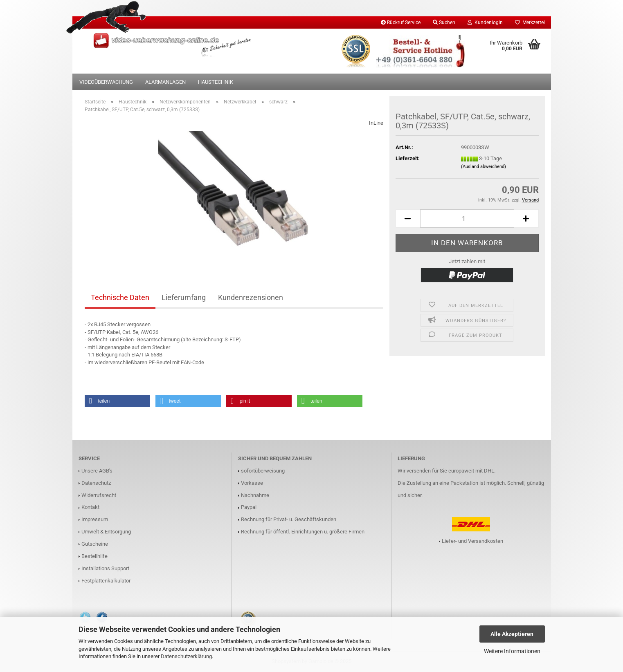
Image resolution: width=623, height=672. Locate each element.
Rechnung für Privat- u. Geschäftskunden (289, 519)
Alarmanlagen (165, 82)
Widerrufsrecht (99, 495)
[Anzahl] (467, 218)
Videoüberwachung (106, 82)
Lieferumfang (184, 297)
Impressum (95, 519)
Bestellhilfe (94, 556)
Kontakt (90, 507)
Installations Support (105, 568)
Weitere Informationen (512, 651)
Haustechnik (216, 82)
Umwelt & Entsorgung (106, 532)
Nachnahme (255, 495)
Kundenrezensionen (251, 297)
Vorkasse (252, 483)
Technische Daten (120, 297)
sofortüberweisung (263, 471)
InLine (376, 123)
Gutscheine (95, 544)
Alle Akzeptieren (512, 634)
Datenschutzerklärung (186, 656)
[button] (408, 218)
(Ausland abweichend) (484, 167)
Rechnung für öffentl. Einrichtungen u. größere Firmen (303, 532)
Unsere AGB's (97, 471)
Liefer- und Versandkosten (472, 541)
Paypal (249, 507)
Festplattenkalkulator (106, 581)
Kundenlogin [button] (485, 22)
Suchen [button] (444, 22)
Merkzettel (530, 22)
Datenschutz (96, 483)
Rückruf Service (401, 22)
